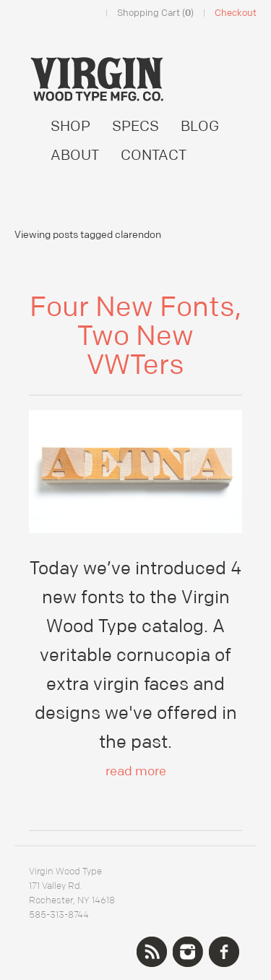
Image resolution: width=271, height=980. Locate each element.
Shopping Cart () (155, 13)
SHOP (70, 127)
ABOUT (75, 155)
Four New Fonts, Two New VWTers (135, 336)
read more (136, 771)
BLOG (200, 127)
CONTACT (154, 155)
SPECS (135, 127)
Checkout (236, 13)
